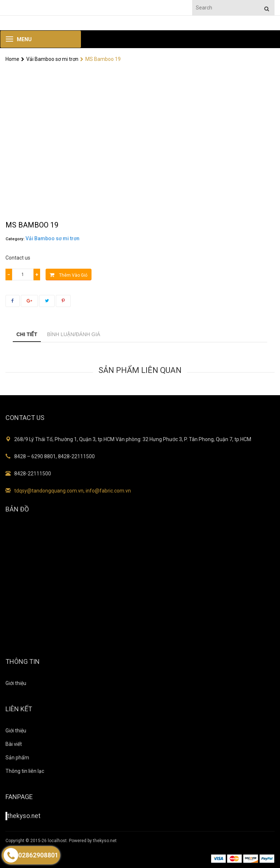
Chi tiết (27, 334)
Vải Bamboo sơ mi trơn (50, 59)
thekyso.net (24, 816)
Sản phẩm (17, 758)
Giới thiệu (16, 683)
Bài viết (14, 744)
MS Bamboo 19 (100, 59)
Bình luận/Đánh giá (74, 334)
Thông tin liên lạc (25, 771)
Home (12, 59)
